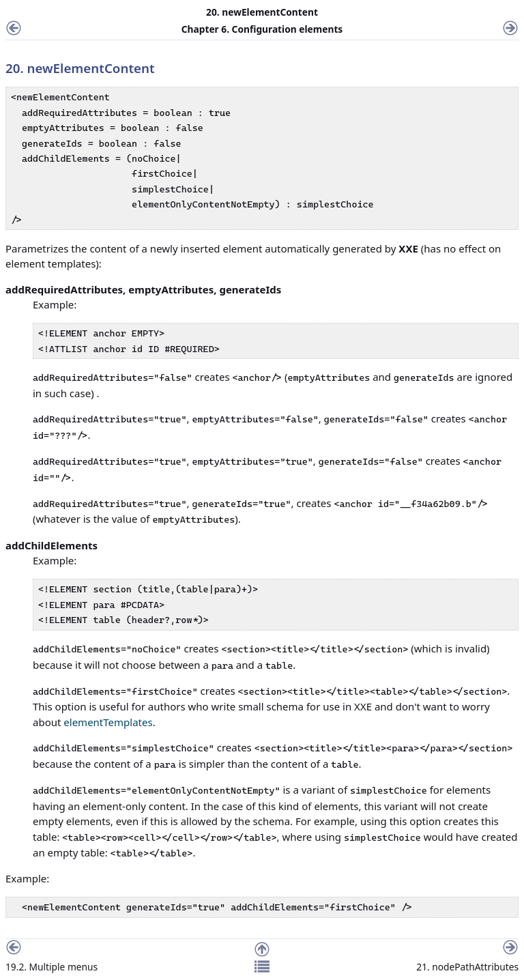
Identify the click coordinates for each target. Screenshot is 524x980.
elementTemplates (108, 722)
